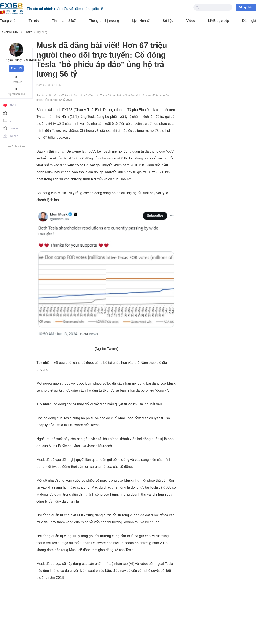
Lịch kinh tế (141, 21)
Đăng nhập (246, 7)
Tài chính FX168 (10, 32)
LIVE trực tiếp (219, 21)
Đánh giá (249, 21)
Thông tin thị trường (104, 21)
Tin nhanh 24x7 (64, 21)
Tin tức (34, 21)
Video (191, 21)
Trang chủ (8, 21)
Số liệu (168, 21)
